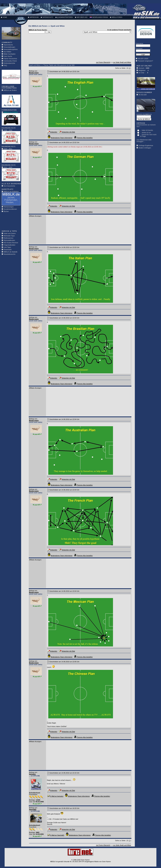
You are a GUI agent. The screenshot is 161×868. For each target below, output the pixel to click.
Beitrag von (33, 71)
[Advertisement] (10, 222)
